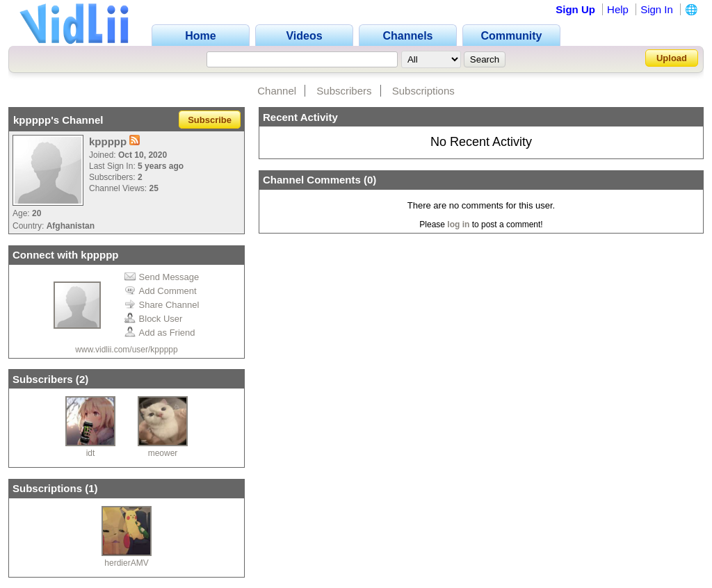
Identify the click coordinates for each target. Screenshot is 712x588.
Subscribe (210, 120)
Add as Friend (160, 333)
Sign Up (575, 9)
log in (458, 224)
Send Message (162, 277)
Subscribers (344, 91)
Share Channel (162, 305)
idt (91, 453)
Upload (672, 58)
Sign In (657, 9)
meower (163, 453)
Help (618, 9)
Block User (154, 319)
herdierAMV (126, 563)
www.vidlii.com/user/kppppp (126, 350)
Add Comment (161, 291)
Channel (277, 91)
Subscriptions (423, 91)
